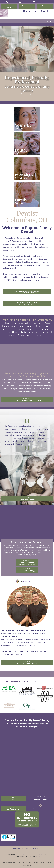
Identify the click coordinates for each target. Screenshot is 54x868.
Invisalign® (37, 265)
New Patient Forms (13, 808)
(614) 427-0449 (8, 280)
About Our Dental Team (27, 662)
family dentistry (9, 265)
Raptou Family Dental (21, 855)
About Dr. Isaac (27, 570)
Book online (39, 277)
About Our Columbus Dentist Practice (27, 400)
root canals (27, 265)
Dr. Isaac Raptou (28, 241)
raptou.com (29, 849)
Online (13, 799)
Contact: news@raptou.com (27, 94)
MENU (50, 21)
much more (11, 268)
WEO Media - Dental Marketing (37, 855)
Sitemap (38, 856)
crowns (19, 265)
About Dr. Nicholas (27, 562)
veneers (46, 265)
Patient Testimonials (27, 498)
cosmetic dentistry (43, 262)
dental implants (28, 262)
